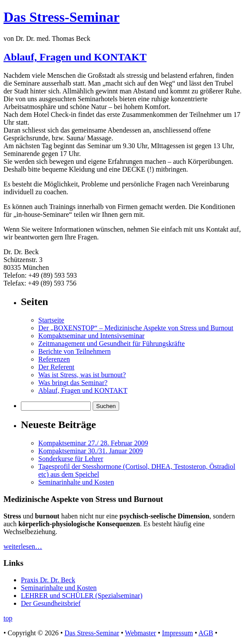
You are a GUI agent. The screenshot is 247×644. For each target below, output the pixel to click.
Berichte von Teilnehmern (75, 351)
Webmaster (140, 633)
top (8, 618)
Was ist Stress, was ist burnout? (82, 375)
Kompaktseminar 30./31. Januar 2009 (90, 451)
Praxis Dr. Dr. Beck (48, 580)
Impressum (178, 633)
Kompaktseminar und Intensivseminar (91, 336)
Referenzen (54, 359)
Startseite (51, 320)
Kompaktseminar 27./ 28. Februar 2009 (93, 443)
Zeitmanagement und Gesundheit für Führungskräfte (112, 344)
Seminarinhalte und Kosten (76, 482)
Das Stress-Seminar (62, 17)
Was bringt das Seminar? (73, 383)
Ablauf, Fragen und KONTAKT (75, 57)
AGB (206, 633)
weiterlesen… (23, 546)
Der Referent (56, 367)
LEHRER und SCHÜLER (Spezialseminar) (82, 596)
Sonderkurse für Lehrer (71, 459)
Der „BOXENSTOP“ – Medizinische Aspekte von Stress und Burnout (136, 328)
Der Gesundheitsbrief (51, 603)
